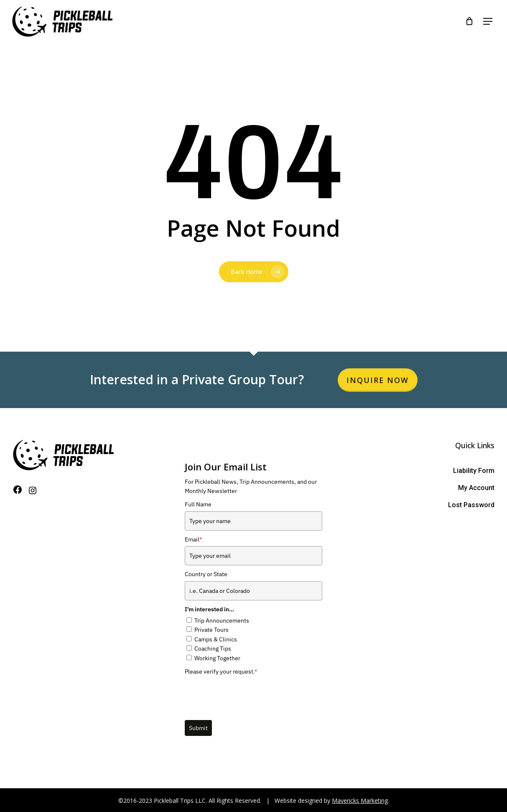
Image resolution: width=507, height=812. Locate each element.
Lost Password (471, 505)
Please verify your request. (221, 672)
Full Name (198, 504)
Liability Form (474, 471)
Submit (198, 728)
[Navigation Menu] (486, 23)
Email (193, 539)
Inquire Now (378, 380)
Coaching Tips (213, 649)
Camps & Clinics (216, 639)
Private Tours (211, 630)
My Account (476, 488)
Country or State (206, 574)
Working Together (217, 658)
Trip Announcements (222, 620)
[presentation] (248, 695)
